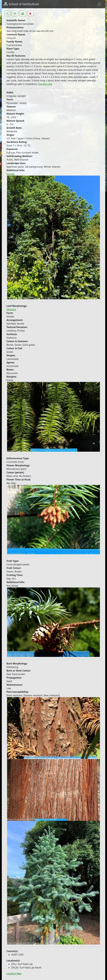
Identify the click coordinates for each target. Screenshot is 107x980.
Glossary (11, 309)
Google (10, 174)
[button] (7, 13)
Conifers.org (45, 84)
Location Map (14, 974)
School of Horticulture (21, 4)
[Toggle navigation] (99, 4)
